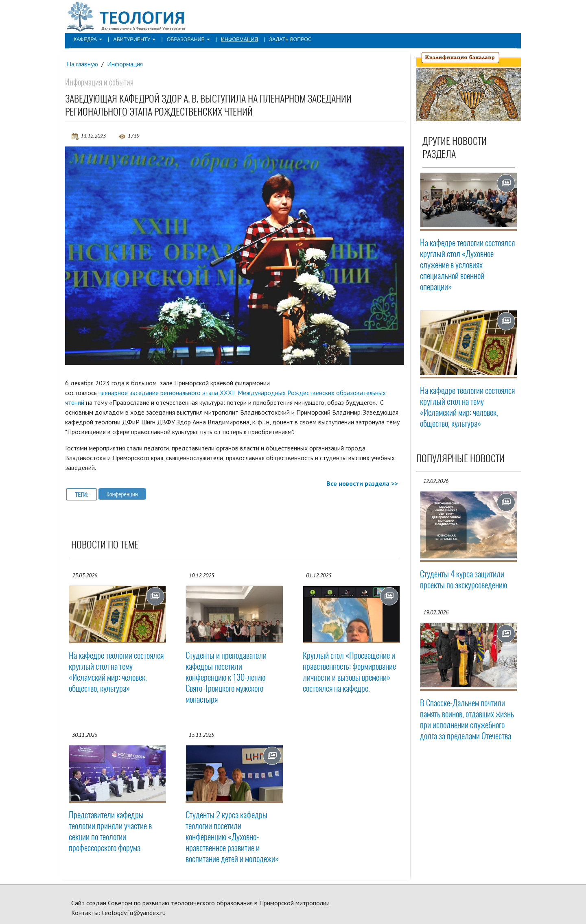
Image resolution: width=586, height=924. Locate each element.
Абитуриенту (132, 39)
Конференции (122, 494)
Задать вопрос (283, 39)
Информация (234, 39)
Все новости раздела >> (362, 483)
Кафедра (87, 39)
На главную (83, 64)
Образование (184, 39)
